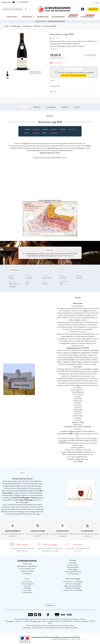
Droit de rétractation (73, 567)
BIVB (80, 461)
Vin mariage (27, 586)
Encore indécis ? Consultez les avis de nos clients (78, 550)
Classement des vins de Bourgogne (73, 582)
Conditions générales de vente (73, 572)
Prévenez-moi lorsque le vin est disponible (74, 75)
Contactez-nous (50, 605)
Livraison (74, 81)
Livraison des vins (27, 582)
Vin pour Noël (27, 590)
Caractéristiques (51, 107)
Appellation (65, 107)
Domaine (77, 107)
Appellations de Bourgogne (73, 588)
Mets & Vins (37, 107)
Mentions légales (73, 569)
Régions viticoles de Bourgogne (73, 586)
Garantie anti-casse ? (74, 86)
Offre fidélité (73, 563)
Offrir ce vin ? (74, 92)
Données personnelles (73, 574)
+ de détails (53, 49)
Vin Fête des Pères (27, 592)
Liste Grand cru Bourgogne (73, 584)
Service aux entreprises (27, 584)
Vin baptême (27, 588)
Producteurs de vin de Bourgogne (73, 590)
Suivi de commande (73, 565)
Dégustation (24, 107)
